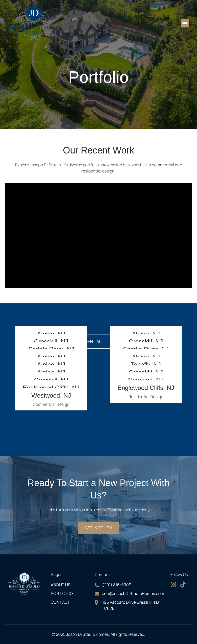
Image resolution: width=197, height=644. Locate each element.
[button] (185, 23)
